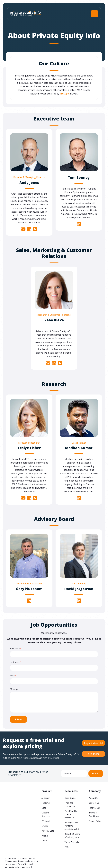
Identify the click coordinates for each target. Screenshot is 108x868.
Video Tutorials (72, 842)
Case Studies (71, 798)
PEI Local (46, 821)
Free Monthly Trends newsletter (71, 814)
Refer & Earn (95, 808)
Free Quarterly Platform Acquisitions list (72, 826)
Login (44, 841)
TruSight (64, 94)
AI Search (46, 798)
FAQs (67, 847)
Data (44, 808)
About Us (93, 798)
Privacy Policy (95, 821)
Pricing (45, 836)
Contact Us (94, 803)
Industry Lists (48, 831)
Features (46, 803)
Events (45, 826)
